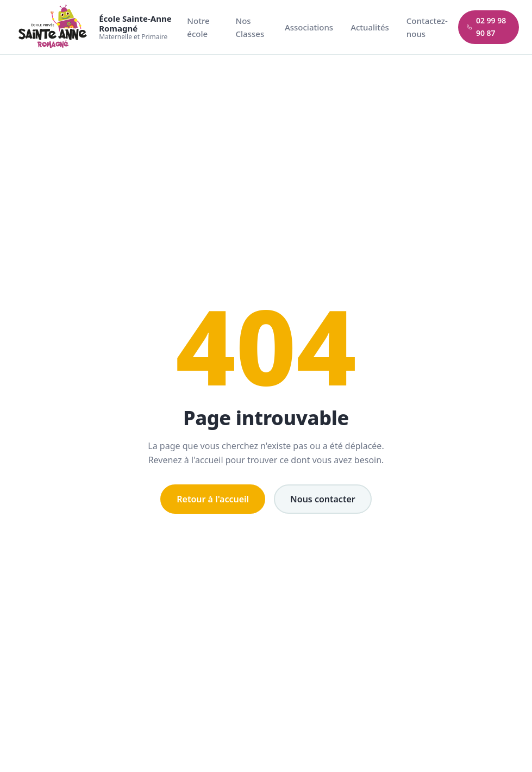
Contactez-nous (427, 27)
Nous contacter (323, 499)
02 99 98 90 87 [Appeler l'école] (487, 27)
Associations (309, 27)
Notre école (198, 27)
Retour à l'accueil (213, 499)
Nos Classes (250, 27)
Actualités (370, 27)
